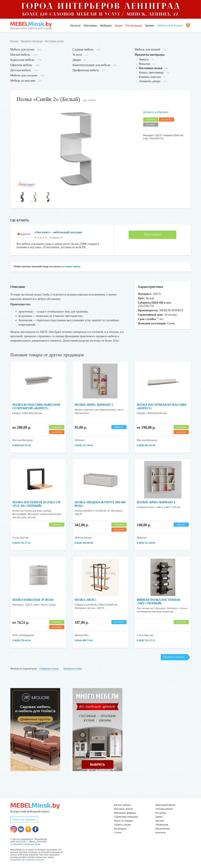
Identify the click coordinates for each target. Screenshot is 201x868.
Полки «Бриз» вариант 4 (157, 502)
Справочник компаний (126, 817)
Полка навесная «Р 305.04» (34, 600)
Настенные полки (54, 41)
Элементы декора (150, 81)
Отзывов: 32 (56, 238)
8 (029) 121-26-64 (84, 445)
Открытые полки (49, 668)
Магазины (90, 26)
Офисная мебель (21, 65)
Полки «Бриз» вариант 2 (94, 405)
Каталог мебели (122, 805)
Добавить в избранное (156, 112)
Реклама (160, 821)
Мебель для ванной (148, 49)
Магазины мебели (124, 809)
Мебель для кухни (22, 49)
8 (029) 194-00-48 (84, 543)
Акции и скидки (123, 825)
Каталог (76, 26)
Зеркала (144, 59)
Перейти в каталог (174, 657)
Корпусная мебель (22, 60)
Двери (77, 60)
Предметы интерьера (32, 41)
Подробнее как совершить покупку (27, 859)
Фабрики (106, 26)
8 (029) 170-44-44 (22, 640)
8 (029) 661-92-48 (22, 445)
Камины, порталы (150, 77)
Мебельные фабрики (125, 813)
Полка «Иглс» (86, 600)
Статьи (118, 833)
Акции (119, 26)
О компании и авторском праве (25, 844)
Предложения (163, 829)
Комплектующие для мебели (91, 65)
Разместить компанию (24, 819)
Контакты (161, 833)
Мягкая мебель (20, 55)
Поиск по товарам (124, 821)
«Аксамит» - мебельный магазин (59, 232)
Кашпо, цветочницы (151, 73)
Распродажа (134, 26)
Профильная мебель (86, 70)
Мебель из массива (23, 81)
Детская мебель (21, 70)
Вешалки (145, 64)
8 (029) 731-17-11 (21, 543)
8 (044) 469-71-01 (84, 640)
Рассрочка (161, 813)
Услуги (77, 55)
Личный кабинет (164, 809)
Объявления (162, 825)
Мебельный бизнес (170, 26)
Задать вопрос (152, 234)
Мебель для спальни (24, 75)
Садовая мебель (83, 49)
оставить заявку (71, 266)
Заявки (149, 26)
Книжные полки (73, 668)
